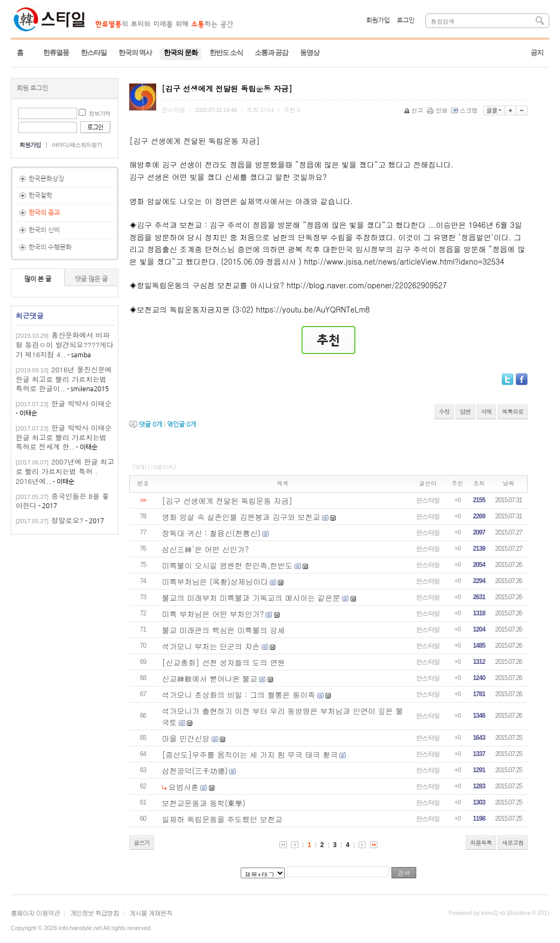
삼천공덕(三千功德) (195, 771)
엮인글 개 (181, 425)
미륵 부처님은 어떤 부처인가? (213, 614)
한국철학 (40, 196)
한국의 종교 (44, 213)
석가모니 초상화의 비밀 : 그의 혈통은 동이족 (239, 695)
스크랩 (465, 110)
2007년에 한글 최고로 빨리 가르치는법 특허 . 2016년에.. (65, 471)
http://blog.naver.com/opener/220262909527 (367, 285)
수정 (444, 411)
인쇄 (438, 110)
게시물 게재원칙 (151, 913)
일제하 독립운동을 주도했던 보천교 (222, 819)
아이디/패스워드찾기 (77, 145)
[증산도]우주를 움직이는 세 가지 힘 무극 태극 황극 (250, 754)
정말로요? (67, 520)
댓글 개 (150, 425)
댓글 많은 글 (91, 279)
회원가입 (378, 20)
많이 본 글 (38, 279)
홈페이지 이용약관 (35, 913)
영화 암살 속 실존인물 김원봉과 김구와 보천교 (241, 517)
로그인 (406, 20)
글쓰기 (142, 843)
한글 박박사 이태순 (82, 403)
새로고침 (513, 843)
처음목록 (481, 843)
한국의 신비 (44, 230)
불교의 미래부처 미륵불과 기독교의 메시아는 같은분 (251, 598)
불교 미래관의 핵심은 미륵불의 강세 (224, 630)
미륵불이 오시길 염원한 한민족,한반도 (227, 565)
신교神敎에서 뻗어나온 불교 (210, 678)
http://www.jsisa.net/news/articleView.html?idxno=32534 (404, 261)
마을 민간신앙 (186, 738)
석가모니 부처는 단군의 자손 (211, 646)
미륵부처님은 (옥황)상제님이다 (215, 581)
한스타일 (428, 500)
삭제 (486, 411)
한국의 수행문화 (50, 247)
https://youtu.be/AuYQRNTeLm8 (313, 309)
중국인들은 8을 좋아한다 (62, 501)
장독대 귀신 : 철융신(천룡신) (211, 533)
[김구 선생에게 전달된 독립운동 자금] (227, 501)
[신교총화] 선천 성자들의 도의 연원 (224, 662)
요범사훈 (184, 787)
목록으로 (513, 411)
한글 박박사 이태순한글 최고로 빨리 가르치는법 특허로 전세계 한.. (64, 437)
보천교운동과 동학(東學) (204, 803)
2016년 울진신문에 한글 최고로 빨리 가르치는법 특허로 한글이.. (64, 379)
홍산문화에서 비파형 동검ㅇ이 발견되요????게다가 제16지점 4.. (65, 345)
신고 (414, 110)
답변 (465, 411)
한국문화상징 (46, 179)
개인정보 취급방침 (94, 913)
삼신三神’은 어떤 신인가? (206, 549)
